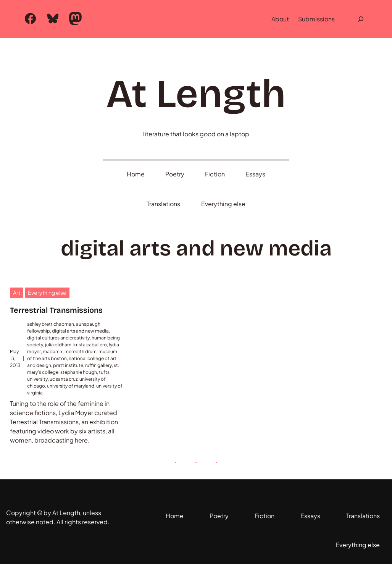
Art (17, 293)
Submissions (316, 19)
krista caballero (90, 345)
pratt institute (68, 365)
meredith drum (81, 351)
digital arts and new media (80, 331)
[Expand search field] (361, 19)
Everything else (47, 293)
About (280, 19)
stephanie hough (79, 372)
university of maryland (71, 386)
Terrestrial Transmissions (56, 310)
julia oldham (58, 345)
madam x (53, 351)
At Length (196, 94)
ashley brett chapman (51, 324)
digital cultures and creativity (58, 338)
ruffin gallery (98, 365)
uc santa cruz (64, 379)
